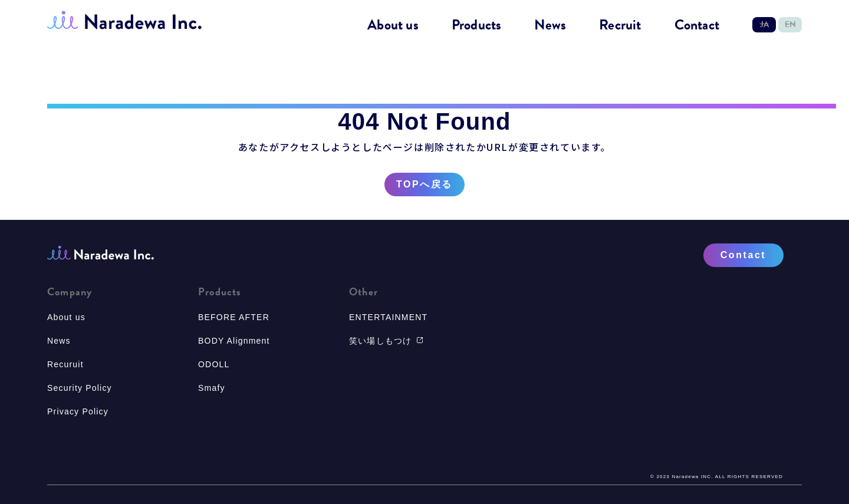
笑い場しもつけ (386, 341)
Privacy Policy (78, 411)
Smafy (212, 388)
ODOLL (214, 364)
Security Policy (80, 388)
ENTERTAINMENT (388, 317)
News (550, 25)
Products (477, 25)
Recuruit (65, 364)
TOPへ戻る (424, 185)
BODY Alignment (234, 341)
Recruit (620, 25)
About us (393, 25)
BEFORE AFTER (234, 317)
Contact (697, 25)
